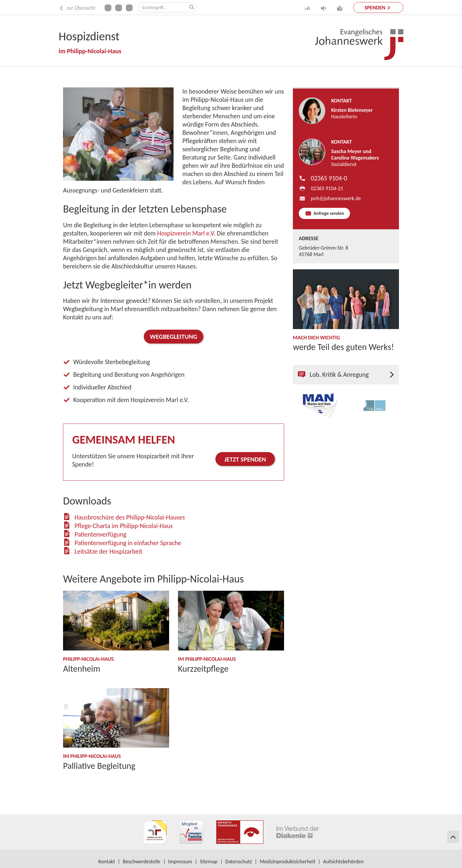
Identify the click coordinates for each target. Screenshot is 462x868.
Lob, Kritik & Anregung (333, 375)
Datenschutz (239, 862)
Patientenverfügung (100, 534)
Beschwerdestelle (142, 862)
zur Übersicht (77, 8)
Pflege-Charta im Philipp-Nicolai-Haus (124, 526)
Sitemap (209, 862)
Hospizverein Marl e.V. (186, 233)
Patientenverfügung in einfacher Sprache (128, 543)
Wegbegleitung (174, 337)
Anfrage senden (328, 213)
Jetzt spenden (245, 459)
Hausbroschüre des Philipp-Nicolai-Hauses (130, 517)
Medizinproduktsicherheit (288, 862)
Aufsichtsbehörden (344, 862)
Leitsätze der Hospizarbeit (108, 551)
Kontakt (107, 862)
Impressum (180, 862)
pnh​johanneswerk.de (336, 198)
